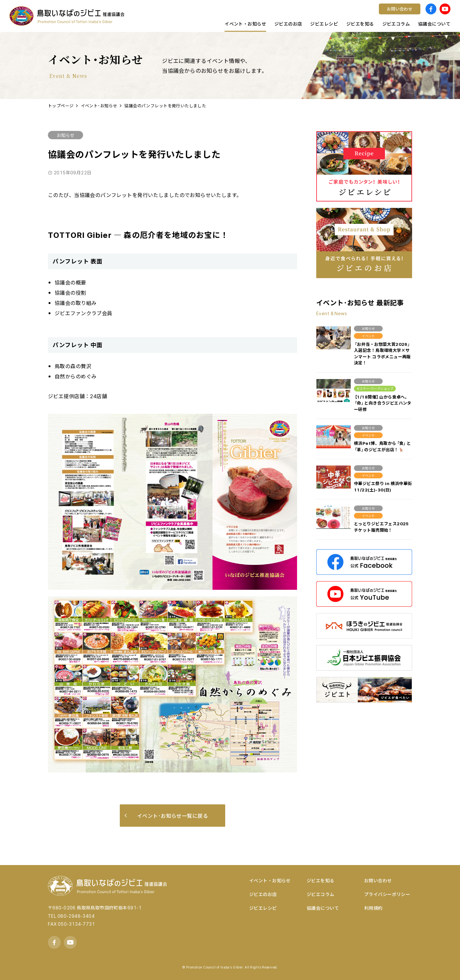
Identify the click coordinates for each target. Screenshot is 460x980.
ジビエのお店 (263, 894)
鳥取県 (264, 14)
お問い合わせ (378, 880)
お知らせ (65, 135)
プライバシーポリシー (387, 894)
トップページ (61, 106)
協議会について (323, 908)
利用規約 (373, 908)
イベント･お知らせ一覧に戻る (166, 816)
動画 (161, 14)
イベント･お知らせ (99, 106)
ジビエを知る (321, 880)
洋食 (161, 14)
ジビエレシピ (263, 908)
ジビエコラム (321, 894)
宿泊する (166, 14)
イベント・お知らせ (270, 880)
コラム (164, 14)
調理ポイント (272, 14)
